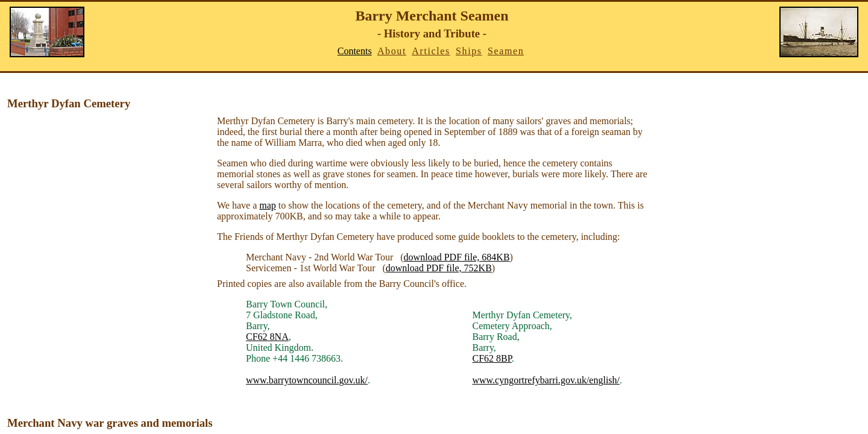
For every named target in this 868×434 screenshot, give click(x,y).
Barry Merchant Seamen (432, 16)
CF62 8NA (267, 337)
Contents (355, 51)
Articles (431, 51)
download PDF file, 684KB (457, 257)
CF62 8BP (492, 358)
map (268, 205)
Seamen (506, 51)
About (392, 51)
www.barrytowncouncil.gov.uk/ (307, 380)
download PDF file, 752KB (439, 268)
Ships (469, 51)
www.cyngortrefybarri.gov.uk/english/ (546, 380)
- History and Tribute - (432, 33)
